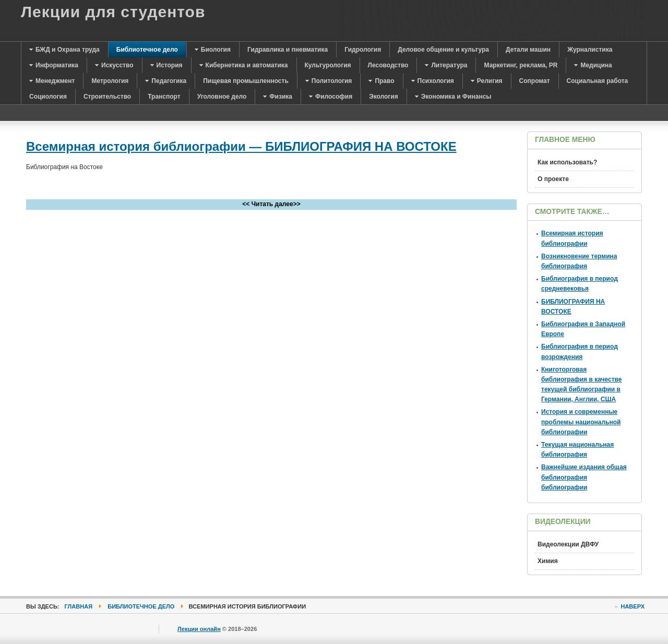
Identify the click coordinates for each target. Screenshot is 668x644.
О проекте (553, 179)
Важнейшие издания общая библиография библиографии (584, 477)
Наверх (633, 606)
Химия (548, 561)
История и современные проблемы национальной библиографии (581, 422)
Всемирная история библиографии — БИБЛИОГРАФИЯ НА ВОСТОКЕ (241, 146)
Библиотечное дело (141, 606)
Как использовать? (567, 162)
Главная (79, 606)
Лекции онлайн (199, 629)
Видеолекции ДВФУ (568, 544)
